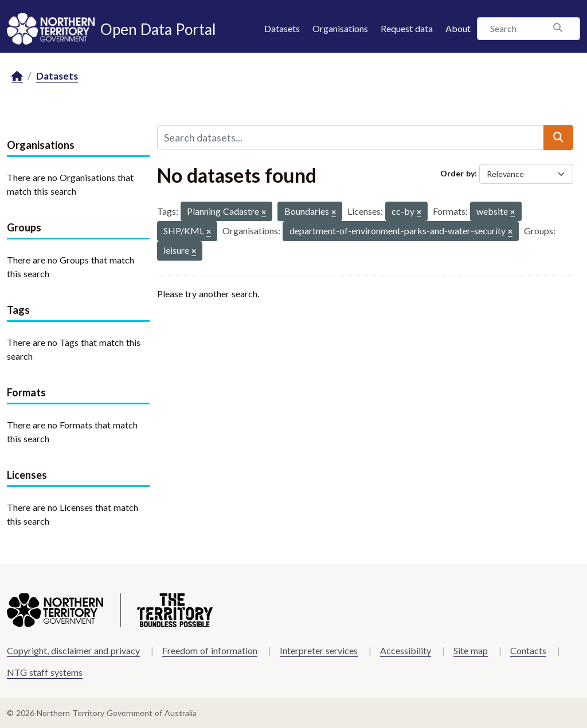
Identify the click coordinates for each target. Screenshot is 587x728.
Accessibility (406, 650)
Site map (471, 650)
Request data (407, 28)
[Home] (17, 76)
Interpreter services (319, 650)
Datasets (282, 28)
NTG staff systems (45, 672)
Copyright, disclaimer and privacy (73, 650)
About (458, 28)
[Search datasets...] (351, 137)
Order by (457, 173)
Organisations (340, 28)
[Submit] (558, 137)
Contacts (528, 650)
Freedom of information (210, 650)
